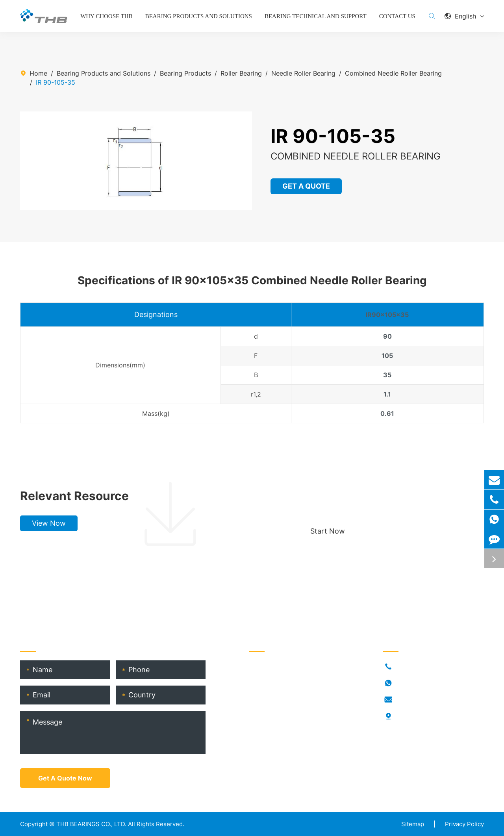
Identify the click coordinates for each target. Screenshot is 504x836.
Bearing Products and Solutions (199, 16)
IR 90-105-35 (56, 82)
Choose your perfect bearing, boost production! (383, 496)
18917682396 (416, 683)
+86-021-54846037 (426, 667)
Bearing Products (185, 73)
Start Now (328, 531)
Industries (263, 679)
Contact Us (397, 16)
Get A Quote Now (65, 778)
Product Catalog (273, 742)
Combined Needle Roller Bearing (393, 73)
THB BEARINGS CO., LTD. (91, 824)
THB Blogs (264, 717)
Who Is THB (266, 692)
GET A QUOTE (307, 186)
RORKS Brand (269, 704)
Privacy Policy (464, 824)
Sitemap (413, 824)
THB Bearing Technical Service (294, 730)
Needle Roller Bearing (303, 73)
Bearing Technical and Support (316, 16)
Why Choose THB (107, 16)
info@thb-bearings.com (431, 700)
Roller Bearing (241, 73)
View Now (49, 523)
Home (38, 73)
